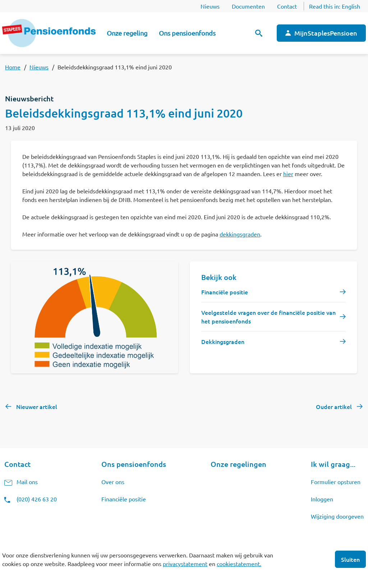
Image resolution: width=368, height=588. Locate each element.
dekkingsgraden (240, 234)
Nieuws (210, 6)
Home (13, 67)
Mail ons (27, 482)
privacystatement (185, 564)
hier (288, 174)
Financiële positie (124, 499)
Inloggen (322, 499)
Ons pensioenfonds (187, 33)
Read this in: (335, 6)
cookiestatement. (239, 564)
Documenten (248, 6)
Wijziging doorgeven (337, 516)
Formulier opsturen (336, 482)
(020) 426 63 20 (37, 499)
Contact (287, 6)
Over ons (113, 482)
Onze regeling (127, 33)
